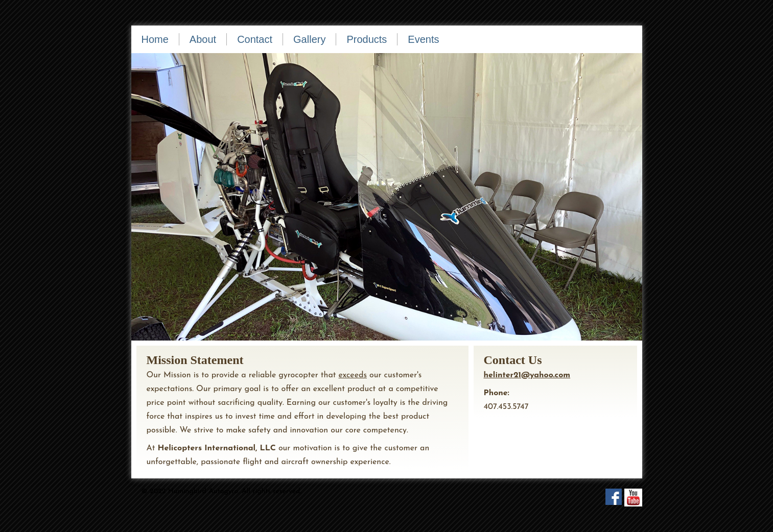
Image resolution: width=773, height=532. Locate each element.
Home (155, 39)
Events (423, 39)
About (203, 39)
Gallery (309, 39)
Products (367, 39)
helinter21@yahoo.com (527, 375)
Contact (255, 39)
